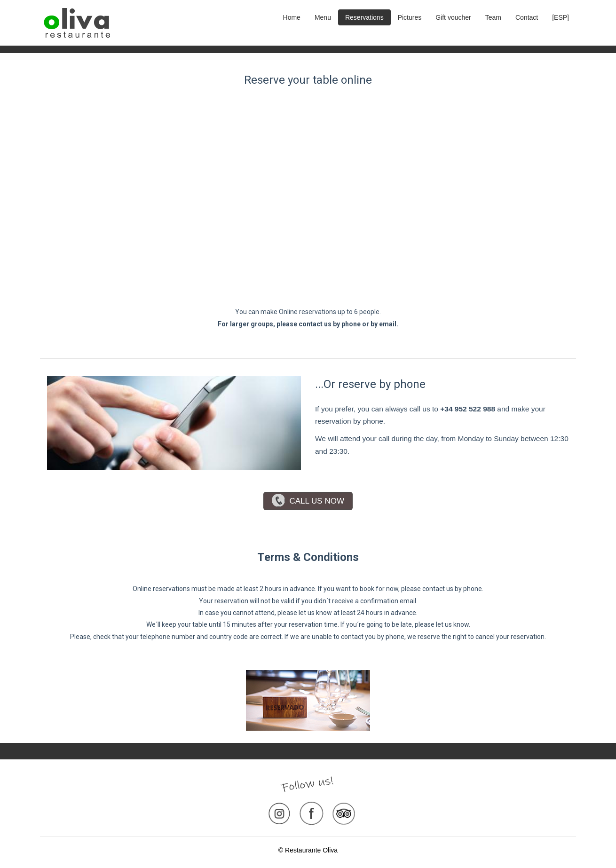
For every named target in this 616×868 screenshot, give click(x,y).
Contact (527, 17)
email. (389, 324)
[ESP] (561, 17)
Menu (323, 17)
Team (493, 17)
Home (292, 17)
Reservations (364, 17)
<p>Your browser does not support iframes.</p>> (308, 197)
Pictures (410, 17)
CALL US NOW (308, 501)
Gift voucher (453, 17)
